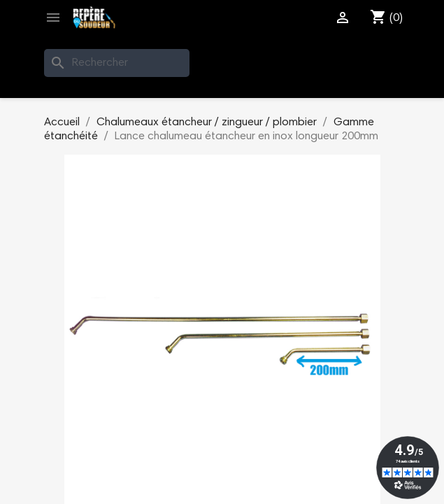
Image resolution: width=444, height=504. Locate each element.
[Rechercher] (117, 63)
